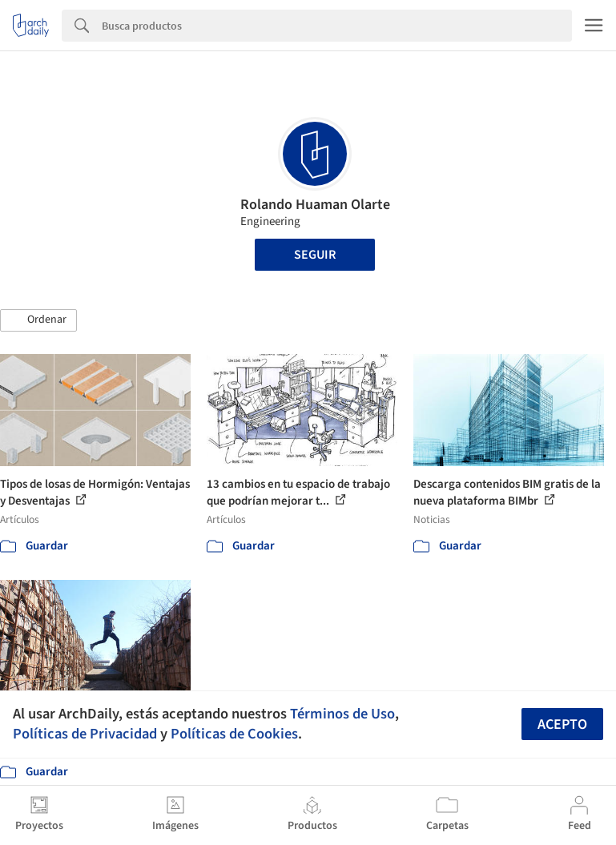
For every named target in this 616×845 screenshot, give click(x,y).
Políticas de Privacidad (85, 734)
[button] (38, 320)
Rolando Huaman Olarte (315, 205)
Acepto (562, 724)
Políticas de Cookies (234, 734)
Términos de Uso (342, 714)
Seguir (315, 255)
